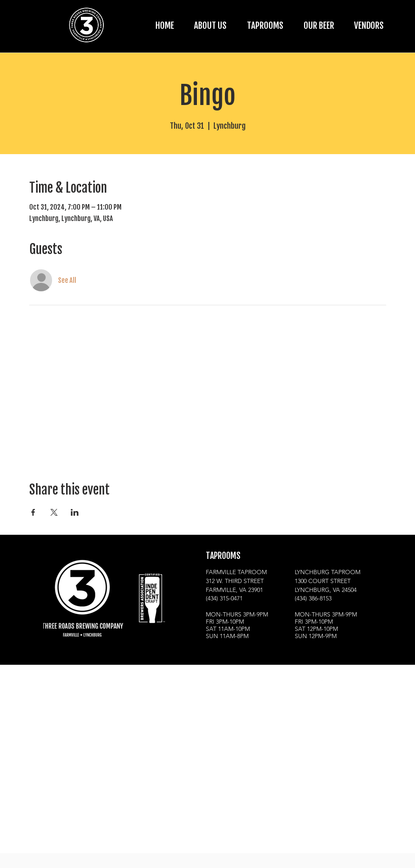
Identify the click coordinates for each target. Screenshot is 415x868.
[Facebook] (235, 677)
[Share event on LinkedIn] (75, 512)
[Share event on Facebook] (33, 512)
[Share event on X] (54, 512)
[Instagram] (214, 677)
